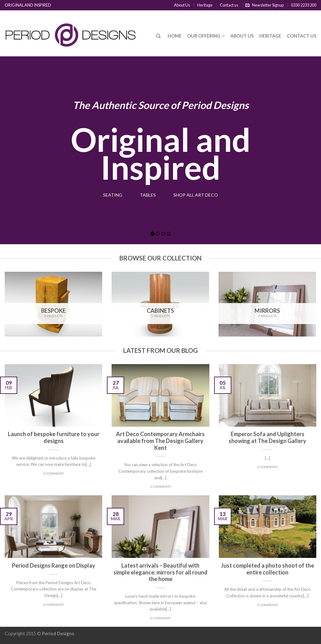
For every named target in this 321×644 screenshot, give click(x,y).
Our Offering (204, 36)
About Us (182, 5)
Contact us (229, 5)
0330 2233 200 (304, 5)
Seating (108, 195)
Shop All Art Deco (199, 195)
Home (175, 36)
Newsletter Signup (268, 5)
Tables (147, 195)
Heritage (205, 5)
